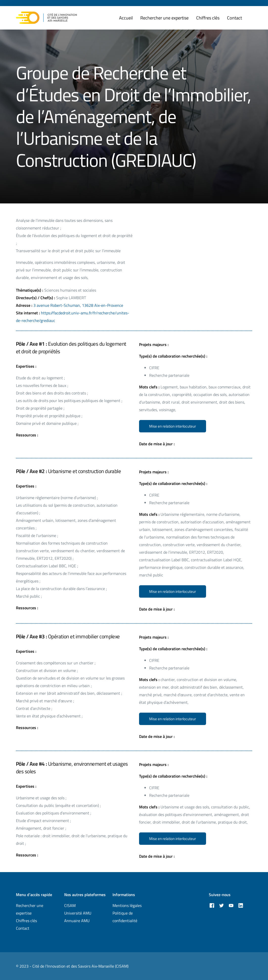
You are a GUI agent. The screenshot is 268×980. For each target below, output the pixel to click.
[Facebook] (212, 905)
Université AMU (78, 913)
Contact (23, 928)
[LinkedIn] (241, 905)
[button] (173, 426)
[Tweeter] (221, 905)
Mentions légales (127, 905)
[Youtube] (231, 905)
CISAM (70, 905)
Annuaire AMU (77, 921)
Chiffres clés (26, 921)
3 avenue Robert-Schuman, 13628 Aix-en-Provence (78, 305)
